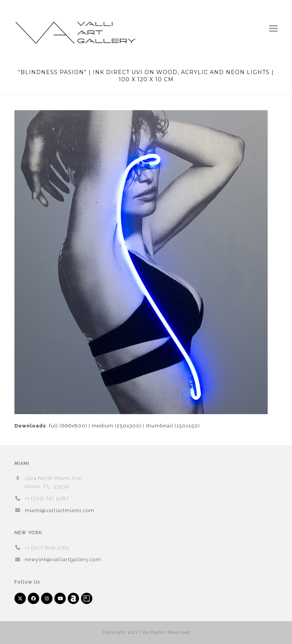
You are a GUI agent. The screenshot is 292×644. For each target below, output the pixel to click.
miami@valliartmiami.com (60, 510)
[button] (273, 28)
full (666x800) (68, 426)
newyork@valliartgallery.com (63, 559)
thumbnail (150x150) (173, 426)
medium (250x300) (117, 426)
